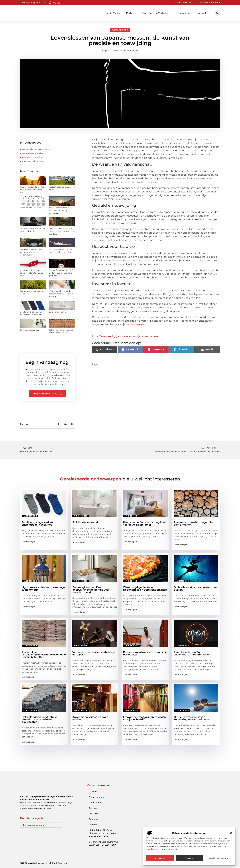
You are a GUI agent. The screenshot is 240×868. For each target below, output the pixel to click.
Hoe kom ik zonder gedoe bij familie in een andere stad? (32, 190)
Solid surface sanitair (58, 312)
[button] (231, 833)
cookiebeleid (152, 849)
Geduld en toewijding (33, 153)
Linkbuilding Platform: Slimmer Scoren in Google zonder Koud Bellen (102, 833)
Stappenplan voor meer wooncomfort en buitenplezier (31, 252)
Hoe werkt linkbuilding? (31, 208)
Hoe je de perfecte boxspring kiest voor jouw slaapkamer (145, 523)
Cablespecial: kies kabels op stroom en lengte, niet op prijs (33, 273)
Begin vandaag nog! (48, 362)
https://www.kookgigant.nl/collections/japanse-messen (125, 336)
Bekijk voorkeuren (218, 858)
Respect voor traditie (32, 157)
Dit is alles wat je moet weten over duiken (196, 589)
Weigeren (189, 858)
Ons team (94, 814)
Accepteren (160, 858)
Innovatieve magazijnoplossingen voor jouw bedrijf (145, 718)
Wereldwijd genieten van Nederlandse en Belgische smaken (145, 589)
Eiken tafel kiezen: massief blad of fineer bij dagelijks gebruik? (61, 273)
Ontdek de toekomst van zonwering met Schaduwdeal (193, 718)
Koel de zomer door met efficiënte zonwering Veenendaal (60, 210)
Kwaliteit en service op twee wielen (90, 718)
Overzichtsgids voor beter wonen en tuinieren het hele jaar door (62, 231)
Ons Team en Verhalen (157, 13)
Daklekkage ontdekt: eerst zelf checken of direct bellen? (61, 333)
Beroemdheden (97, 797)
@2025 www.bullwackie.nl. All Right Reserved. (44, 863)
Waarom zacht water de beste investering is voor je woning (61, 294)
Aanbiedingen (120, 30)
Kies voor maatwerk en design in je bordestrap (145, 653)
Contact (201, 13)
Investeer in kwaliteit (33, 161)
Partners (131, 13)
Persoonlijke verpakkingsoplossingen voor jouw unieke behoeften (44, 655)
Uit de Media (113, 13)
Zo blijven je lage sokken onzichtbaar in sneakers (37, 523)
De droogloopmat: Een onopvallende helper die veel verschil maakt (91, 590)
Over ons (93, 808)
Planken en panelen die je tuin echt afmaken (193, 523)
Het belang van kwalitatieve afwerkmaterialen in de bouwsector (40, 719)
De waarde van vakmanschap (37, 149)
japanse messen (133, 324)
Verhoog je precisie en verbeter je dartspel (94, 653)
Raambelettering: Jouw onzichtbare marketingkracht (193, 653)
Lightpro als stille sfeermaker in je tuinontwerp (43, 589)
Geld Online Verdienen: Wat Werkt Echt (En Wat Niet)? (103, 843)
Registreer (185, 13)
